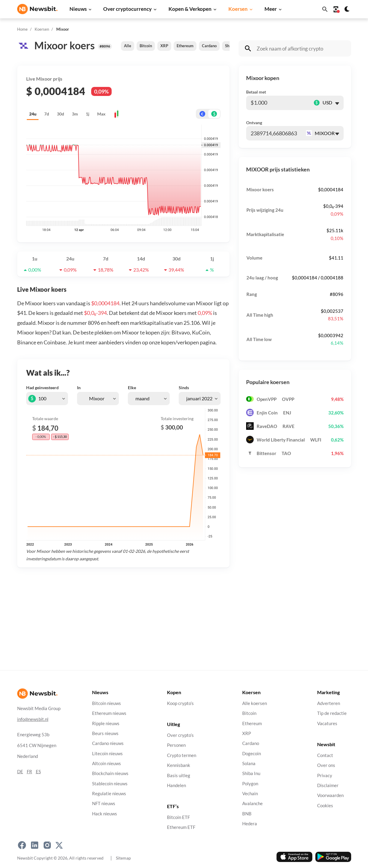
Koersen (238, 9)
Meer (271, 9)
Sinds (184, 388)
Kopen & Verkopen (190, 9)
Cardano (209, 46)
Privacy (325, 775)
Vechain (250, 794)
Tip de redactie (332, 713)
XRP (164, 46)
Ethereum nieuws (109, 713)
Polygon (250, 783)
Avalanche (252, 803)
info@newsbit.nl (33, 719)
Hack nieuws (105, 813)
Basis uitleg (179, 775)
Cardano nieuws (108, 743)
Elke (132, 388)
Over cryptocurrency (127, 9)
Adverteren (329, 703)
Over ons (326, 765)
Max (101, 114)
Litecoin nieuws (107, 753)
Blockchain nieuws (110, 773)
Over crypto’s (180, 735)
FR (29, 771)
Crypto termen (182, 755)
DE (20, 771)
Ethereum (185, 46)
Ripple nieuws (106, 723)
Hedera (250, 824)
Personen (176, 745)
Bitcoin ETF (178, 817)
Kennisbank (179, 765)
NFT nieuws (104, 803)
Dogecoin (252, 753)
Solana (249, 763)
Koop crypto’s (180, 703)
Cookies (325, 805)
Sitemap (123, 858)
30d (60, 114)
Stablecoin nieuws (110, 783)
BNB (247, 813)
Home (22, 29)
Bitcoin (146, 46)
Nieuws (78, 9)
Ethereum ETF (181, 827)
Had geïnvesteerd (42, 388)
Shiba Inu (251, 773)
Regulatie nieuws (109, 794)
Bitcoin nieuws (107, 703)
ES (38, 771)
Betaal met (256, 92)
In (79, 388)
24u (33, 114)
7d (47, 114)
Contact (325, 755)
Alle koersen (255, 703)
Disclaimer (328, 785)
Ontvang (254, 123)
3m (75, 114)
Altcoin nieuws (107, 763)
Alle (128, 46)
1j (88, 114)
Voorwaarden (330, 795)
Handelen (176, 785)
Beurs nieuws (105, 733)
